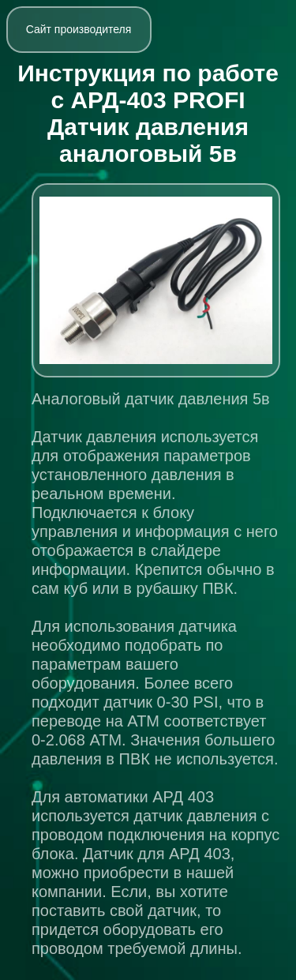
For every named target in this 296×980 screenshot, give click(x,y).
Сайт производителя (79, 29)
